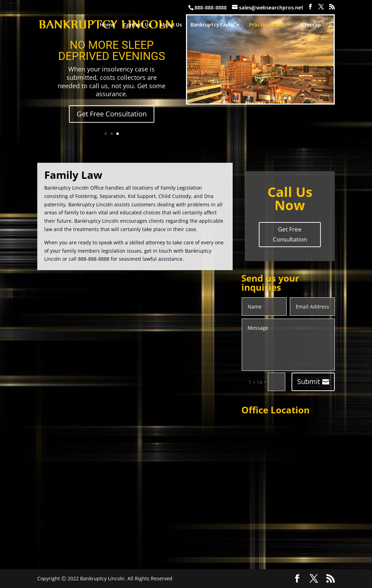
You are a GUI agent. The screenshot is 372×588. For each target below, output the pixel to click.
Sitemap (310, 25)
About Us (171, 25)
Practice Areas (267, 25)
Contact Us (137, 25)
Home (107, 25)
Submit (309, 381)
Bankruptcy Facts (212, 25)
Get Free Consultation (112, 114)
